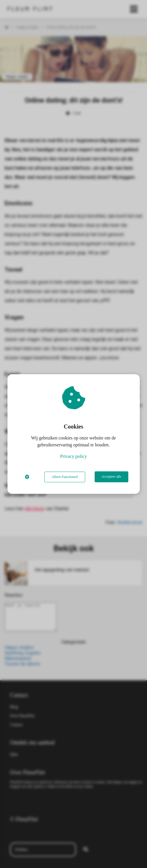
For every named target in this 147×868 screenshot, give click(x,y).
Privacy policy (73, 457)
